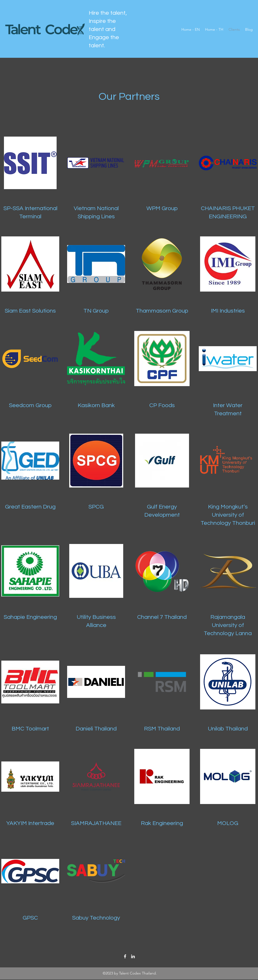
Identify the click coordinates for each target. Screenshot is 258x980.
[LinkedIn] (133, 956)
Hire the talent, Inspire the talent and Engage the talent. (108, 29)
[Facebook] (125, 956)
